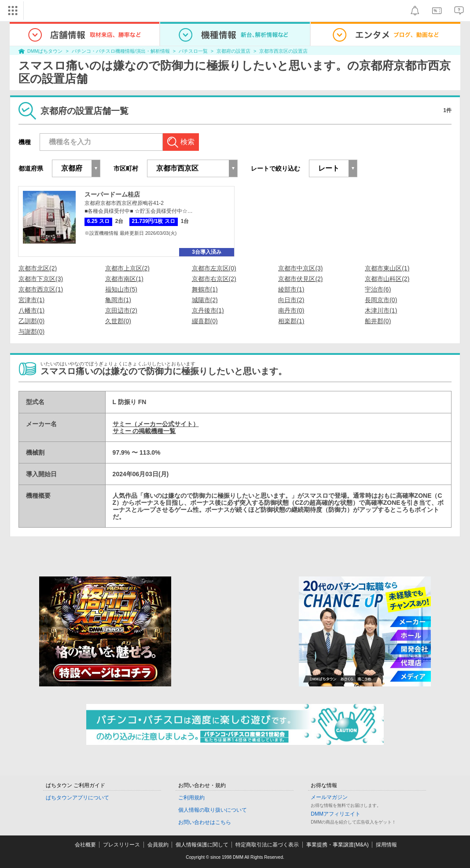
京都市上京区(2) (127, 268)
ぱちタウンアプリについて (77, 798)
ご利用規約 (191, 798)
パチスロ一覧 (193, 51)
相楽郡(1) (291, 321)
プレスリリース (121, 845)
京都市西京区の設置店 (283, 51)
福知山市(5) (121, 289)
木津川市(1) (381, 310)
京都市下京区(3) (41, 279)
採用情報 (386, 845)
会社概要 (85, 845)
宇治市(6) (378, 289)
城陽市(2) (205, 300)
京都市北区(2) (38, 268)
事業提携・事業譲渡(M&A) (338, 845)
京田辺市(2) (121, 310)
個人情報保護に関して (202, 845)
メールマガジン (329, 797)
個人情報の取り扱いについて (213, 810)
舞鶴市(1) (205, 289)
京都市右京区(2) (214, 279)
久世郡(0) (118, 321)
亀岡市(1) (118, 300)
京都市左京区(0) (214, 268)
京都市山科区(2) (387, 279)
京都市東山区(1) (387, 268)
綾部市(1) (291, 289)
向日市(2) (291, 300)
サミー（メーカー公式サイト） (156, 424)
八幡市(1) (31, 310)
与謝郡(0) (31, 332)
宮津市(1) (31, 300)
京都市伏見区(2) (300, 279)
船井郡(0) (378, 321)
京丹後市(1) (208, 310)
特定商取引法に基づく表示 (267, 845)
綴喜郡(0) (205, 321)
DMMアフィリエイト (336, 814)
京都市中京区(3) (300, 268)
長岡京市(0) (381, 300)
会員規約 (158, 845)
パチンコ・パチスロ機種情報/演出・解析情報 (121, 51)
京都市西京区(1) (41, 289)
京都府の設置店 (233, 51)
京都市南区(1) (124, 279)
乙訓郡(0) (31, 321)
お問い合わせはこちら (205, 822)
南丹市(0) (291, 310)
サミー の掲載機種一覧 (144, 431)
